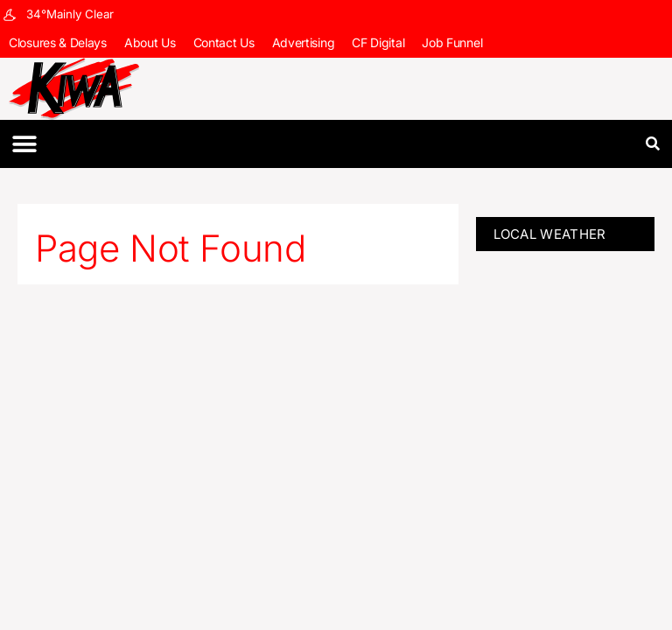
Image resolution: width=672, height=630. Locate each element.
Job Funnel (452, 42)
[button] (24, 144)
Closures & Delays (58, 42)
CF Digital (378, 42)
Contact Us (224, 42)
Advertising (304, 42)
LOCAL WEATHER (550, 234)
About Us (150, 42)
